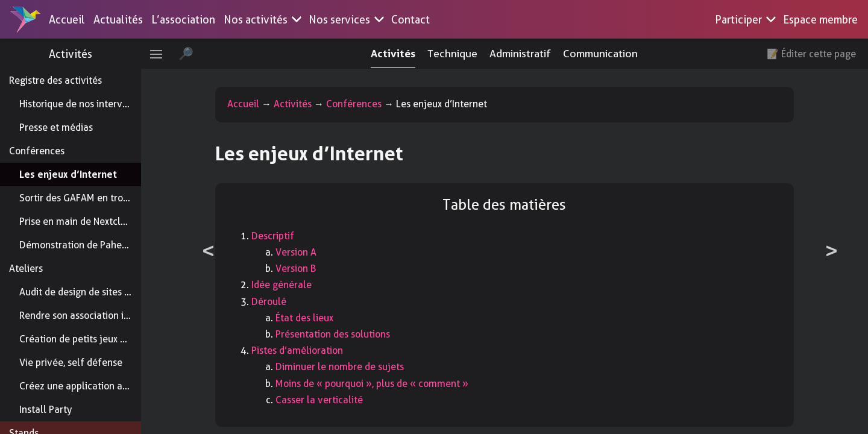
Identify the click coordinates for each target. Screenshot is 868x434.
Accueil (67, 20)
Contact (410, 20)
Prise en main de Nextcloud (78, 222)
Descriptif (293, 236)
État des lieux (324, 318)
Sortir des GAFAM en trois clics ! (88, 198)
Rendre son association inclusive (90, 316)
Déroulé (289, 302)
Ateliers (26, 269)
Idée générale (301, 285)
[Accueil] (25, 19)
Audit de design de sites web (81, 292)
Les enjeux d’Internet (68, 175)
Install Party (46, 410)
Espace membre (820, 20)
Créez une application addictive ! (91, 386)
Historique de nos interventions (87, 104)
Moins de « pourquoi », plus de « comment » (392, 384)
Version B (316, 269)
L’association (183, 20)
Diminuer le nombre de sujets (360, 367)
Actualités (118, 20)
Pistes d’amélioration (317, 351)
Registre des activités (55, 80)
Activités (90, 54)
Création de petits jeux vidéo (82, 339)
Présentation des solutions (353, 334)
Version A (316, 252)
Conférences (37, 151)
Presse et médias (56, 127)
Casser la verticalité (339, 400)
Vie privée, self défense (71, 363)
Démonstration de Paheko (76, 245)
